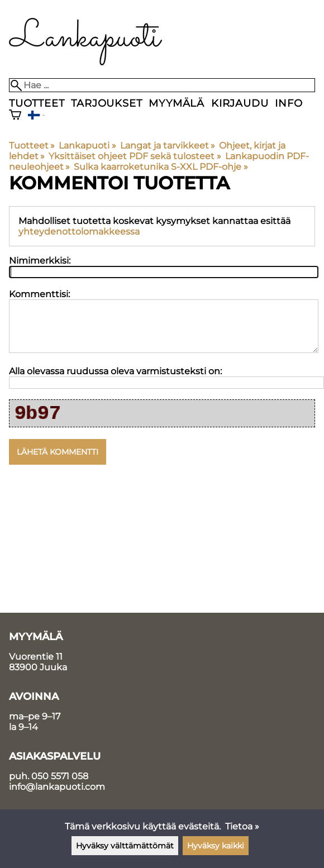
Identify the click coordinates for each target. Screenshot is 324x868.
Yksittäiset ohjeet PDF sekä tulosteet (135, 156)
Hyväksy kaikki (216, 846)
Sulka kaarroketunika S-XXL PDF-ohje (161, 167)
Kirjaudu (240, 103)
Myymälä (177, 103)
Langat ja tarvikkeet (168, 146)
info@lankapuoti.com (57, 787)
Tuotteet (37, 103)
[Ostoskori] (15, 116)
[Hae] (162, 85)
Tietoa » (242, 826)
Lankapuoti (87, 146)
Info (289, 103)
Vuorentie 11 (36, 657)
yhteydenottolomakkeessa (79, 232)
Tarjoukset (106, 103)
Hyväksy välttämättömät (125, 846)
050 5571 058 (60, 776)
